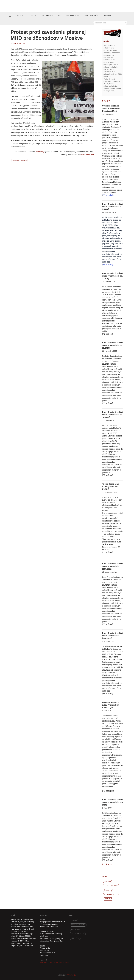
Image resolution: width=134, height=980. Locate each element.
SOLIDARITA (46, 16)
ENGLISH (108, 16)
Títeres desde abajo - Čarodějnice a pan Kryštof (111, 487)
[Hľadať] (110, 23)
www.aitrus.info (88, 155)
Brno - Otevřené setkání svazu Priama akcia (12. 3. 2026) (113, 207)
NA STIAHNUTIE (72, 16)
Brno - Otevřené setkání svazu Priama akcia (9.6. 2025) (113, 802)
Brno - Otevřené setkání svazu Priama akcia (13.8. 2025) (113, 636)
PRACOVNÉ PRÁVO (92, 16)
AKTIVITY (31, 16)
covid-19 (107, 881)
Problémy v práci (19, 160)
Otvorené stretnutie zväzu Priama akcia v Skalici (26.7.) (111, 705)
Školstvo (108, 890)
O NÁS (18, 16)
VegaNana (108, 899)
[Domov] (10, 16)
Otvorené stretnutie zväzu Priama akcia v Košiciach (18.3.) (111, 108)
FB (118, 174)
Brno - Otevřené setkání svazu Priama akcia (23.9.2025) (113, 566)
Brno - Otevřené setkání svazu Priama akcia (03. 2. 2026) (113, 276)
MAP (59, 16)
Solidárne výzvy (111, 894)
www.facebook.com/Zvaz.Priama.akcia (54, 962)
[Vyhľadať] (127, 23)
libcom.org (40, 152)
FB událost (108, 334)
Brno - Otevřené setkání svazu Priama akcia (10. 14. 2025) (113, 415)
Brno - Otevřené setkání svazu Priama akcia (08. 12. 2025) (113, 345)
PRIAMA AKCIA (72, 975)
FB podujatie (108, 791)
